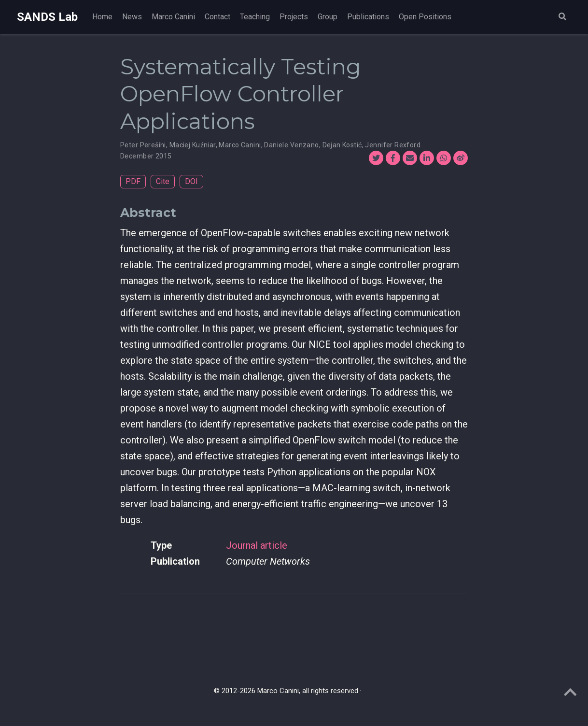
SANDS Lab (47, 17)
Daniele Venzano (291, 145)
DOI (191, 181)
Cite (163, 181)
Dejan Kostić (342, 145)
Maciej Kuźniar (193, 145)
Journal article (257, 545)
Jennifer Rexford (393, 145)
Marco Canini (240, 145)
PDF (133, 181)
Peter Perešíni (143, 145)
